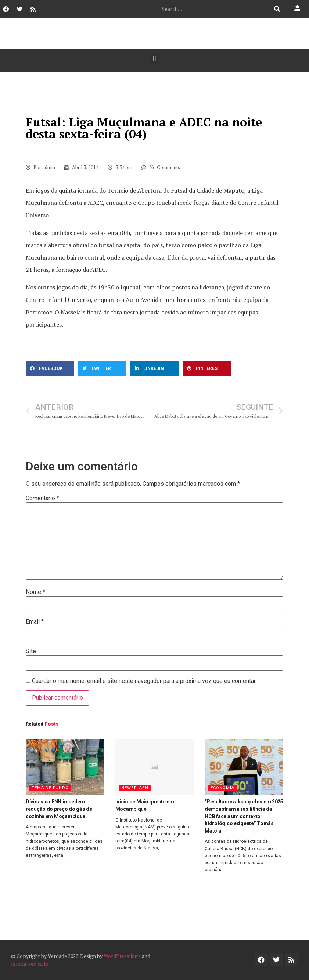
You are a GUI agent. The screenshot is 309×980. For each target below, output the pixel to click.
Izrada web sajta (30, 964)
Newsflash (135, 788)
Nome (35, 592)
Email (35, 622)
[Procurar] (277, 9)
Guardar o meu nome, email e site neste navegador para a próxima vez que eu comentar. (144, 681)
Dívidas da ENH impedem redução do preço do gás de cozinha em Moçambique (59, 809)
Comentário (42, 498)
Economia (222, 788)
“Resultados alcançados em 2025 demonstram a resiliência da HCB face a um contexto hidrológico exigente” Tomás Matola (244, 816)
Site (31, 651)
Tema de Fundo (50, 788)
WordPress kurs (122, 956)
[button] (154, 59)
